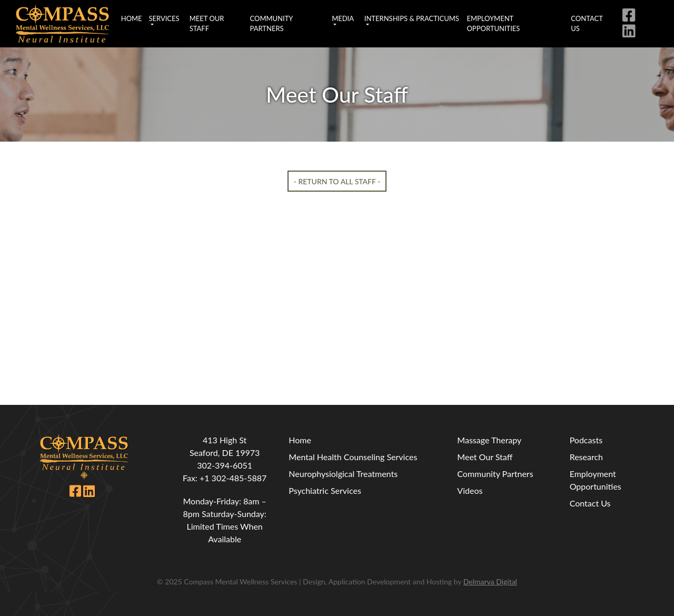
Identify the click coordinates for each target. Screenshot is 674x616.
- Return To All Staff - (337, 181)
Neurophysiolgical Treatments (343, 474)
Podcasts (586, 440)
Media (343, 18)
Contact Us (587, 24)
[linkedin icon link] (631, 33)
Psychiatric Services (325, 490)
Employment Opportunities (493, 24)
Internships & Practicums (412, 18)
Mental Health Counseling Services (353, 457)
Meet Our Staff (207, 24)
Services (164, 18)
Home (132, 18)
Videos (470, 490)
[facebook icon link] (631, 17)
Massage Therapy (489, 440)
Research (586, 457)
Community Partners (271, 24)
